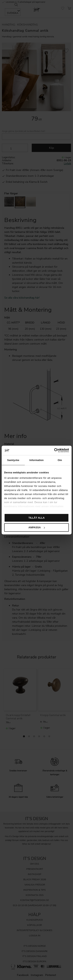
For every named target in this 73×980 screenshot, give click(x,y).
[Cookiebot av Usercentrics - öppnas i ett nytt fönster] (52, 450)
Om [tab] (60, 460)
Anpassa (37, 527)
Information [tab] (36, 460)
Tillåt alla (36, 518)
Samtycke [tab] (13, 460)
